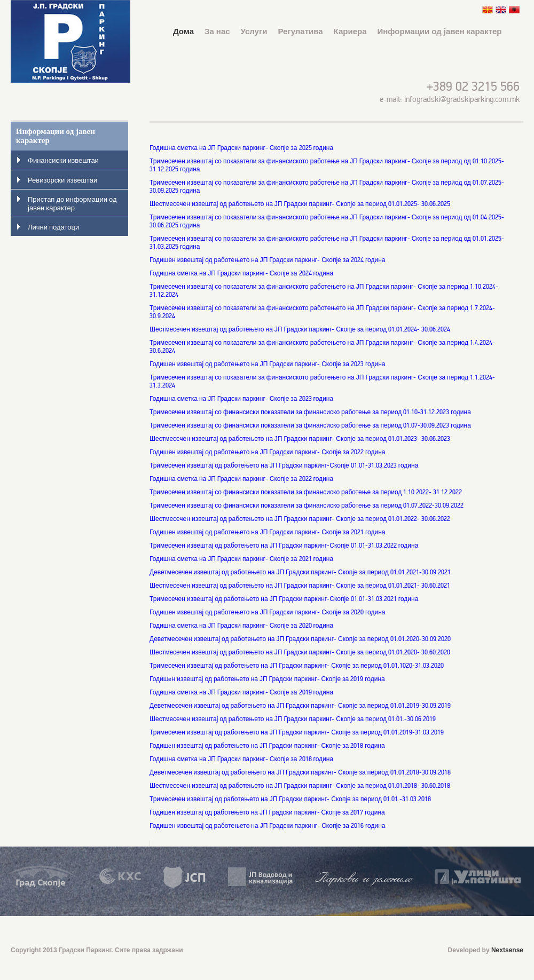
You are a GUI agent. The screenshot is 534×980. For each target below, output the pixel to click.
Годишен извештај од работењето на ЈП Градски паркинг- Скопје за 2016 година (268, 826)
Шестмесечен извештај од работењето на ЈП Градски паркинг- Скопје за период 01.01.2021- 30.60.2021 (300, 586)
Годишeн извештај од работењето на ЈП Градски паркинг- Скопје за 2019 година (267, 679)
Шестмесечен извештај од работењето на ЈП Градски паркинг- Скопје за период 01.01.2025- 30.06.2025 (300, 204)
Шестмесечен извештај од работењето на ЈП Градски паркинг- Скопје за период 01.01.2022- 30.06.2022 (300, 519)
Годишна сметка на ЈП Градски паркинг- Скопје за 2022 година (241, 479)
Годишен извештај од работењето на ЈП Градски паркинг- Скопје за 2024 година (267, 260)
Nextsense (507, 950)
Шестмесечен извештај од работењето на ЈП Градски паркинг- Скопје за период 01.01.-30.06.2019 (293, 719)
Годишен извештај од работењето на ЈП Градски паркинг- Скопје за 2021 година (267, 532)
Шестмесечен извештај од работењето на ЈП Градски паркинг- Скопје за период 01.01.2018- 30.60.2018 (300, 786)
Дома (183, 31)
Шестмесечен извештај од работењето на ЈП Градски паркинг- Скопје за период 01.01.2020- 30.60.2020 (300, 653)
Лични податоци (53, 227)
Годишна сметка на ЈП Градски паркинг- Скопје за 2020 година (241, 626)
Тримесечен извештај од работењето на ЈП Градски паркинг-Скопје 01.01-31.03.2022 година (284, 546)
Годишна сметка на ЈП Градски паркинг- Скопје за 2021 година (241, 559)
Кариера (350, 31)
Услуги (254, 31)
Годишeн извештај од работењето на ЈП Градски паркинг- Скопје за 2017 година (267, 813)
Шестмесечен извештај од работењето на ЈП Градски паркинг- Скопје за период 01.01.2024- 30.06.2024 (300, 330)
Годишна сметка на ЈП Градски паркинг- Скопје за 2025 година (241, 148)
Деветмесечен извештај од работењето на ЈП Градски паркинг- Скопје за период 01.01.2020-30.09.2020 (300, 639)
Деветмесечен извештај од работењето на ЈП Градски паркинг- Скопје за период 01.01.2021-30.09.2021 (300, 572)
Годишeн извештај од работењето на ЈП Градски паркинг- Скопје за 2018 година (267, 746)
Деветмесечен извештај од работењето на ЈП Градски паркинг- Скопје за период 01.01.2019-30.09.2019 (300, 706)
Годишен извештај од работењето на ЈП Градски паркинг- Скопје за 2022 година (267, 452)
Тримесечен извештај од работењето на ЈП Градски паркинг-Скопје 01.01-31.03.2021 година (284, 599)
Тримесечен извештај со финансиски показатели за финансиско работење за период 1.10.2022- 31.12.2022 (306, 492)
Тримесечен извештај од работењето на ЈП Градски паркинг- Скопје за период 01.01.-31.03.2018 (290, 799)
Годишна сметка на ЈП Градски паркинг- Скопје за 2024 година (241, 274)
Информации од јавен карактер (440, 31)
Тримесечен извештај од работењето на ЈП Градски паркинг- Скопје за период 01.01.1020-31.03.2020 (297, 666)
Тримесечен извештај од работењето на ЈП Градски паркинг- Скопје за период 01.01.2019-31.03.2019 (297, 733)
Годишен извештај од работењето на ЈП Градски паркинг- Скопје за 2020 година (267, 612)
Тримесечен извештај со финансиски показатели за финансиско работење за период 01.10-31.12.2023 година (310, 412)
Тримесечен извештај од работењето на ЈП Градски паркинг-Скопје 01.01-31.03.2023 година (284, 466)
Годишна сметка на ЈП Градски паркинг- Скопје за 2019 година (241, 693)
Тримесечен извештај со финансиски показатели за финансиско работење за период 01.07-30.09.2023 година (310, 426)
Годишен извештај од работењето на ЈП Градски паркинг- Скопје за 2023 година (267, 364)
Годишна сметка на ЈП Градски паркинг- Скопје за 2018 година (241, 759)
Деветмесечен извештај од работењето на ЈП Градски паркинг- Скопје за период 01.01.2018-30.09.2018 (300, 773)
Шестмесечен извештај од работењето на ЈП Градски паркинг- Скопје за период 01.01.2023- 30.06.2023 (300, 439)
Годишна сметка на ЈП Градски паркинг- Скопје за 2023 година (241, 399)
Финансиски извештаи (63, 161)
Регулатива (300, 31)
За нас (217, 31)
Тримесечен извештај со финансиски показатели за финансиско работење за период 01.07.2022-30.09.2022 (307, 506)
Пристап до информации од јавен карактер (72, 204)
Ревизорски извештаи (62, 180)
